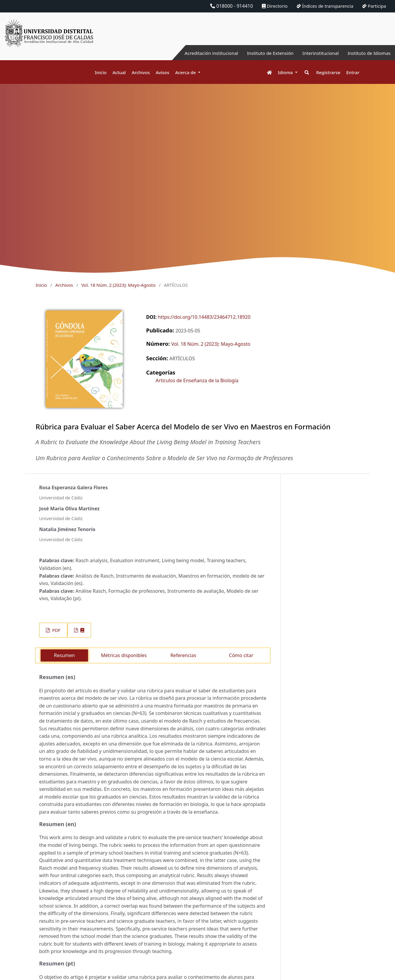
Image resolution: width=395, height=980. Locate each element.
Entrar (353, 72)
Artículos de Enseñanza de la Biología (197, 380)
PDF (56, 630)
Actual (119, 72)
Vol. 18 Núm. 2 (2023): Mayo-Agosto (118, 285)
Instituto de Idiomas (368, 53)
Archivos (141, 72)
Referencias (183, 655)
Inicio (101, 72)
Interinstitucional (318, 53)
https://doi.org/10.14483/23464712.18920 (204, 317)
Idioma (286, 72)
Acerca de (186, 72)
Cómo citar (241, 655)
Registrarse (328, 72)
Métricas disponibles (124, 655)
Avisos (163, 72)
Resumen (64, 655)
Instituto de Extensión (265, 53)
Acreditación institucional (204, 53)
